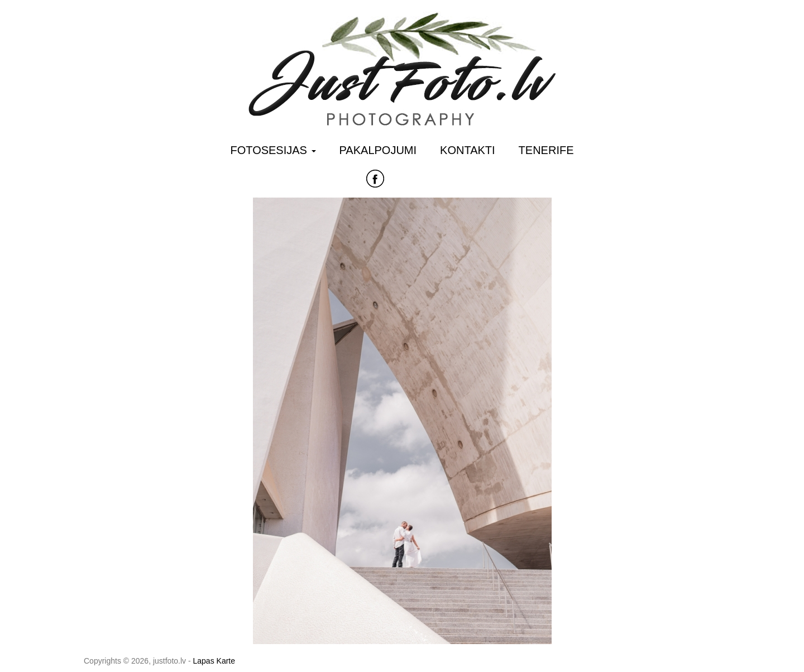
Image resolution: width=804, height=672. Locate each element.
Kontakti (468, 150)
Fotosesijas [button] (273, 150)
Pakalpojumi (378, 150)
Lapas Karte (214, 661)
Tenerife (546, 150)
